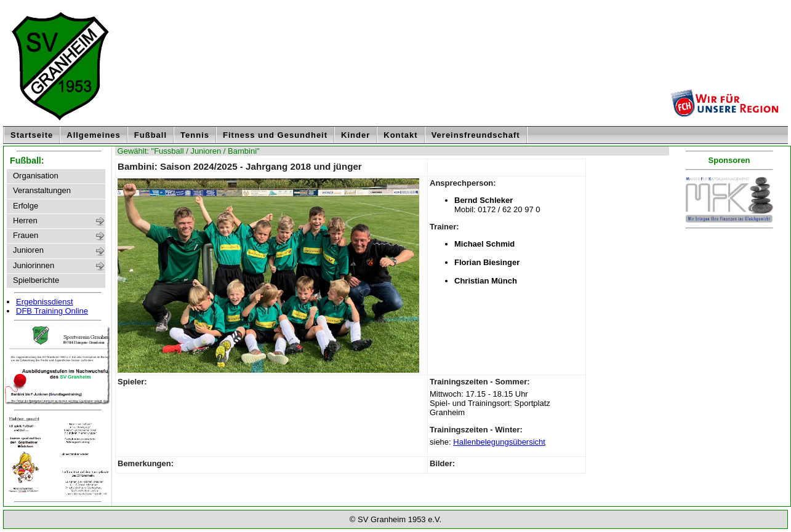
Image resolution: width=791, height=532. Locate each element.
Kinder (355, 135)
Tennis (195, 135)
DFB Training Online (52, 311)
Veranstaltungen (42, 191)
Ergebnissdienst (45, 302)
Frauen (26, 236)
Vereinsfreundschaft (476, 135)
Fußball (151, 135)
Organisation (36, 176)
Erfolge (26, 206)
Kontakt (400, 135)
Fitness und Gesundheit (275, 135)
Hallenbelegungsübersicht (499, 442)
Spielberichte (36, 280)
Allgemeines (94, 135)
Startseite (32, 135)
